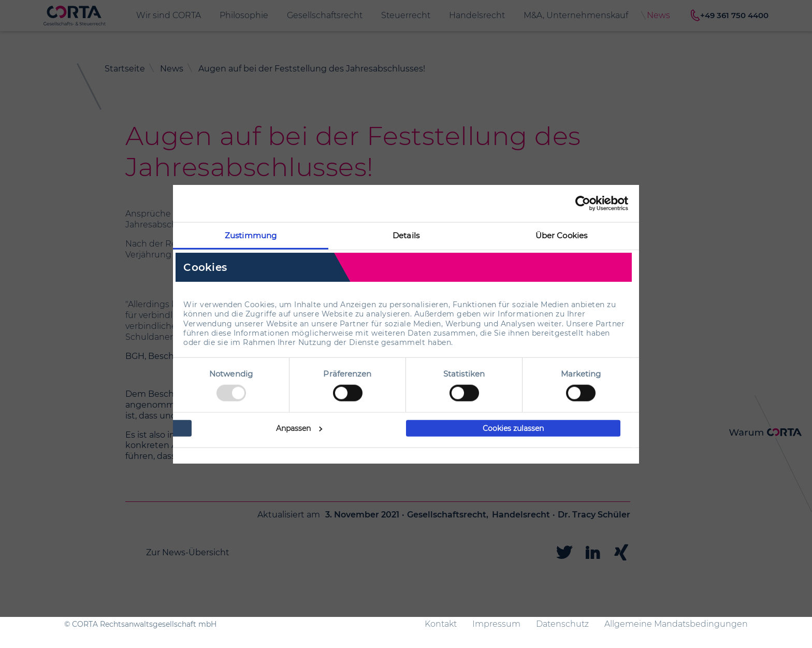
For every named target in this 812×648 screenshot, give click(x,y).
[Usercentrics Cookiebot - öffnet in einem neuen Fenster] (583, 203)
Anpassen (299, 428)
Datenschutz (562, 624)
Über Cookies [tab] (561, 235)
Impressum (496, 624)
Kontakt (441, 624)
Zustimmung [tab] (251, 235)
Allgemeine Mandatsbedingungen (676, 624)
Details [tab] (406, 235)
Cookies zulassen (513, 428)
